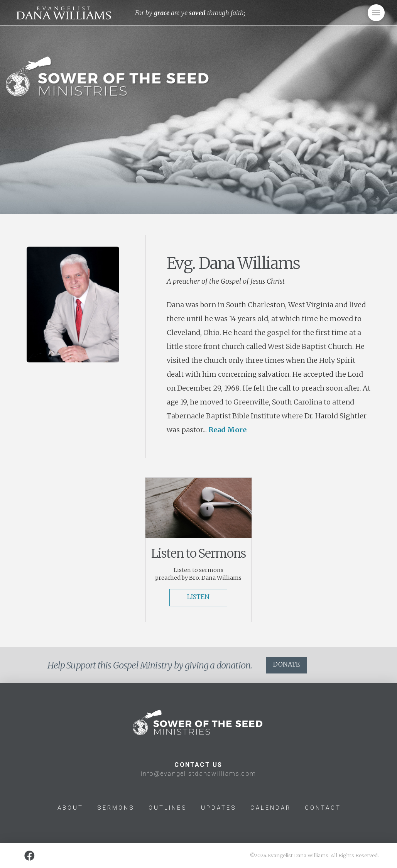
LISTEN (198, 597)
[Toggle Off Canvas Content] (376, 13)
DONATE (286, 664)
